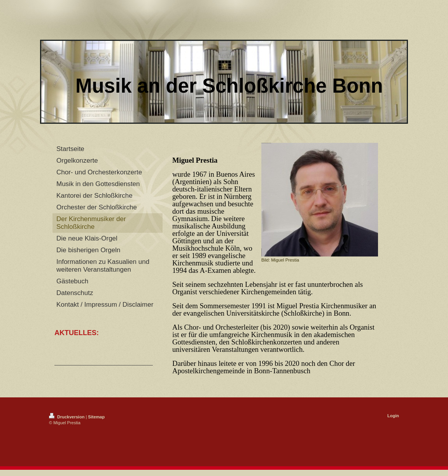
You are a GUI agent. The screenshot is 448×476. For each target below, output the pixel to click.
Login (393, 416)
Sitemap (96, 417)
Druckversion (67, 417)
